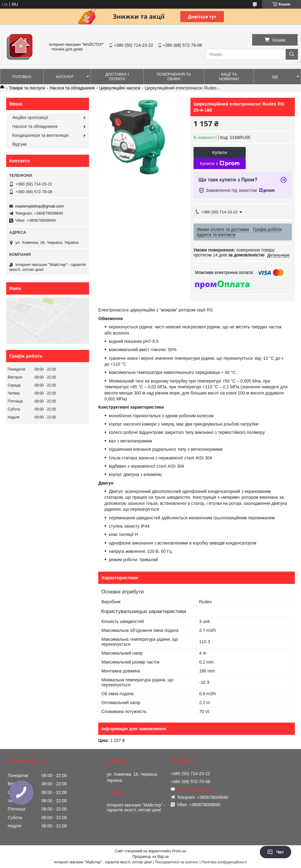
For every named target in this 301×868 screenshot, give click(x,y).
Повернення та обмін (174, 77)
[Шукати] (292, 54)
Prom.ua (179, 851)
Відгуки (20, 144)
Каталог (65, 77)
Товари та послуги (27, 88)
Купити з (219, 164)
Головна (22, 77)
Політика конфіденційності (224, 862)
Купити (220, 152)
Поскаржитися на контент (177, 862)
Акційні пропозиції (30, 117)
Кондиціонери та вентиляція (40, 135)
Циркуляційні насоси (120, 88)
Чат (276, 852)
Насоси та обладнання (72, 88)
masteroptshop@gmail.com (39, 206)
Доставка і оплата (117, 77)
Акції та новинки (229, 77)
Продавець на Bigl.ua (150, 857)
